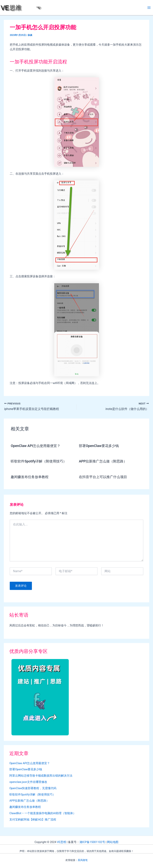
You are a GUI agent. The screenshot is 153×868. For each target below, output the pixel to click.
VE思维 (62, 842)
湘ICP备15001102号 (92, 842)
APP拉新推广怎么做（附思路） (103, 461)
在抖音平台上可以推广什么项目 (103, 477)
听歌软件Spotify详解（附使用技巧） (39, 461)
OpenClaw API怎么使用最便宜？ (36, 446)
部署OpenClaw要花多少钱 (99, 446)
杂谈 (30, 35)
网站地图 (113, 842)
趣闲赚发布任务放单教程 (30, 477)
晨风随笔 (83, 860)
